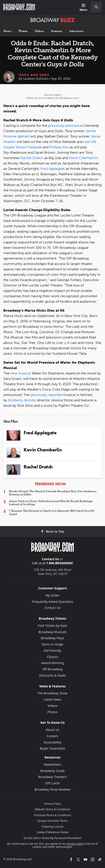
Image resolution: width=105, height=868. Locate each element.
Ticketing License (53, 827)
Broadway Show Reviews (52, 789)
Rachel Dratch (32, 158)
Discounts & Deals (52, 675)
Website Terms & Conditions (52, 809)
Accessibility (52, 742)
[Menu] (83, 8)
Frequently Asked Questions (53, 602)
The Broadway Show (52, 693)
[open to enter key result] (96, 7)
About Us (52, 730)
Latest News (53, 699)
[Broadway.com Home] (19, 7)
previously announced (66, 126)
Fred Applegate (53, 169)
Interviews (76, 31)
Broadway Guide (52, 771)
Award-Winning (52, 663)
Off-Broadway (52, 669)
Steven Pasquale (29, 147)
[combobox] (94, 7)
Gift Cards (52, 783)
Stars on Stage (52, 644)
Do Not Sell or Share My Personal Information (52, 838)
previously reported (46, 395)
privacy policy (75, 844)
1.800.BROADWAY (60, 563)
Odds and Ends (34, 75)
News (7, 31)
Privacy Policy (53, 804)
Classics (52, 657)
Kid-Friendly (53, 650)
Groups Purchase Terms (53, 821)
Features (57, 31)
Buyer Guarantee (53, 748)
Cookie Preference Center (53, 832)
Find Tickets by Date (52, 626)
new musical (21, 373)
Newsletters (53, 764)
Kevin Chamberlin (84, 158)
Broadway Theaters (52, 777)
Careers (52, 736)
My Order (52, 595)
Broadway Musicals (53, 632)
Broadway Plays (52, 638)
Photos (23, 31)
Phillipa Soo (59, 147)
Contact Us (51, 559)
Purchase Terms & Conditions (52, 815)
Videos (39, 31)
